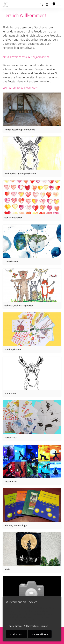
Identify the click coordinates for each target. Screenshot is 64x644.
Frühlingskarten (13, 349)
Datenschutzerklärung (36, 626)
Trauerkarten (11, 262)
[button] (41, 4)
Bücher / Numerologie (16, 525)
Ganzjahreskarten (13, 218)
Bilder (8, 569)
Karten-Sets (11, 437)
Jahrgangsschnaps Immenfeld (20, 130)
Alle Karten (10, 393)
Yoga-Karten (11, 481)
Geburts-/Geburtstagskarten (19, 306)
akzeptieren (40, 634)
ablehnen (16, 634)
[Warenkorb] (52, 4)
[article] (32, 113)
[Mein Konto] (47, 4)
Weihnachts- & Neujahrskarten (20, 174)
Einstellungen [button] (14, 626)
